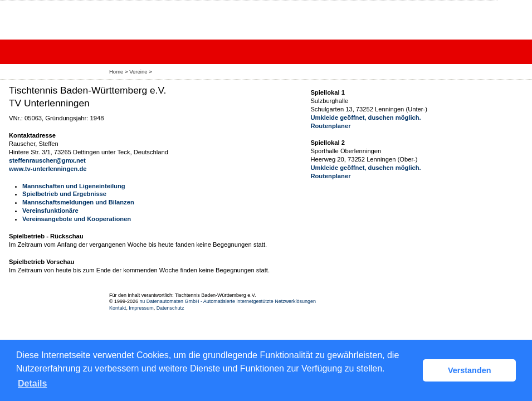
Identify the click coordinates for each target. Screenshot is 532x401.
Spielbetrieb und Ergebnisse (64, 194)
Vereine (138, 72)
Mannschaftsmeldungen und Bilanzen (78, 202)
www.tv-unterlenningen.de (48, 169)
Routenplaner (330, 126)
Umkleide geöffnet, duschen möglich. (365, 118)
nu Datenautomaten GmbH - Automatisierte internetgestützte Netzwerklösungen (228, 301)
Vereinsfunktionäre (50, 211)
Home (116, 72)
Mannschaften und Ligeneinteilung (74, 186)
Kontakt (118, 308)
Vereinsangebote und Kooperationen (77, 219)
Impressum (141, 308)
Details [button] (32, 383)
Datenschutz (170, 308)
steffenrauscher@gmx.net (47, 160)
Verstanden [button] (470, 370)
